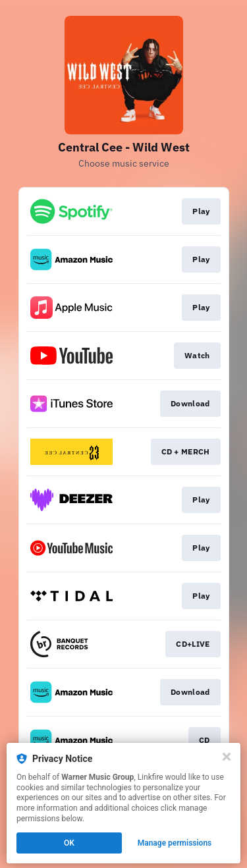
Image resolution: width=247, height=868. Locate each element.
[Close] (227, 757)
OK (69, 843)
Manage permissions (175, 843)
